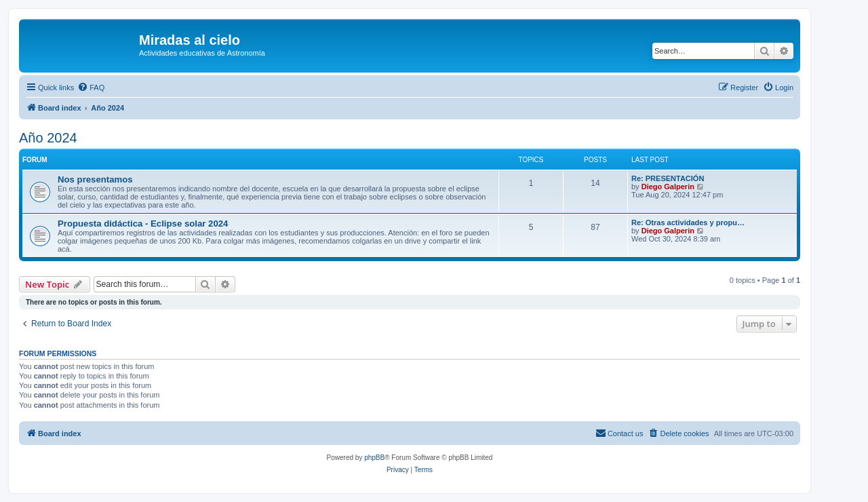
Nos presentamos (95, 179)
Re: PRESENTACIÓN (668, 178)
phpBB (374, 458)
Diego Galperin (668, 187)
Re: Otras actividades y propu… (688, 223)
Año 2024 (48, 138)
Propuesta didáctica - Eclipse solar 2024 (143, 224)
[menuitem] (91, 88)
